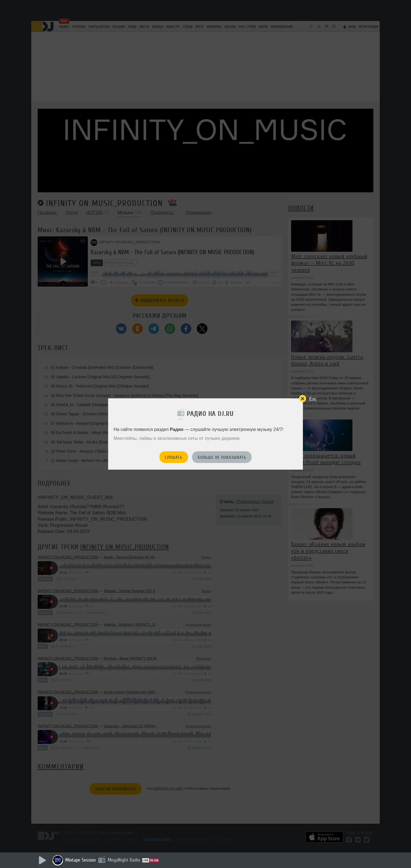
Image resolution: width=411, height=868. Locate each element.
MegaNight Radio (124, 860)
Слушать (174, 457)
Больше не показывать (222, 457)
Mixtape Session (81, 860)
